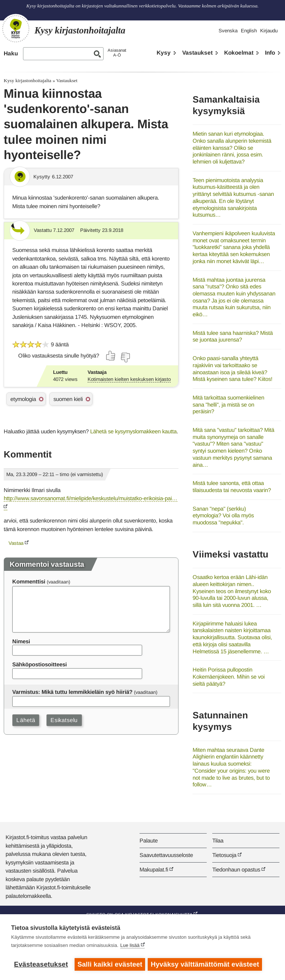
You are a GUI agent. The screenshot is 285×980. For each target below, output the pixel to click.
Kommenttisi (29, 581)
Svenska (228, 31)
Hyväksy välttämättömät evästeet (206, 964)
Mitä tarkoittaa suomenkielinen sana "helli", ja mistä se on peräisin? (228, 404)
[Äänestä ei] (125, 358)
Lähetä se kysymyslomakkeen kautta (133, 431)
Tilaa (218, 840)
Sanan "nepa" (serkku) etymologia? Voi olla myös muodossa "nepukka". (223, 515)
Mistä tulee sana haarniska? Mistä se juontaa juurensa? (233, 336)
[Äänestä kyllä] (111, 356)
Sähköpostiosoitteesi (40, 664)
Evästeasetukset (41, 964)
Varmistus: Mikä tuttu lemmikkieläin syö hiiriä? (72, 692)
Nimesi (21, 641)
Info (270, 53)
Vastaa (16, 543)
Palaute (149, 840)
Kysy (164, 53)
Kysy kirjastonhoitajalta (27, 80)
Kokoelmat (239, 53)
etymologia (23, 399)
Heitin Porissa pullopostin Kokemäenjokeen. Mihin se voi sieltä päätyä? (229, 676)
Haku (11, 53)
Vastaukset (197, 53)
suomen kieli (68, 399)
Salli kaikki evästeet (110, 964)
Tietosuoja (224, 855)
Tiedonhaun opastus (236, 869)
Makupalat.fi (154, 869)
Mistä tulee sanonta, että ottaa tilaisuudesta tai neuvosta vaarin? (232, 486)
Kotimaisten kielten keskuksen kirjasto (129, 379)
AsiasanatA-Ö (117, 53)
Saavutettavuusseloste (166, 855)
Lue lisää (130, 946)
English (249, 31)
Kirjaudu (269, 31)
